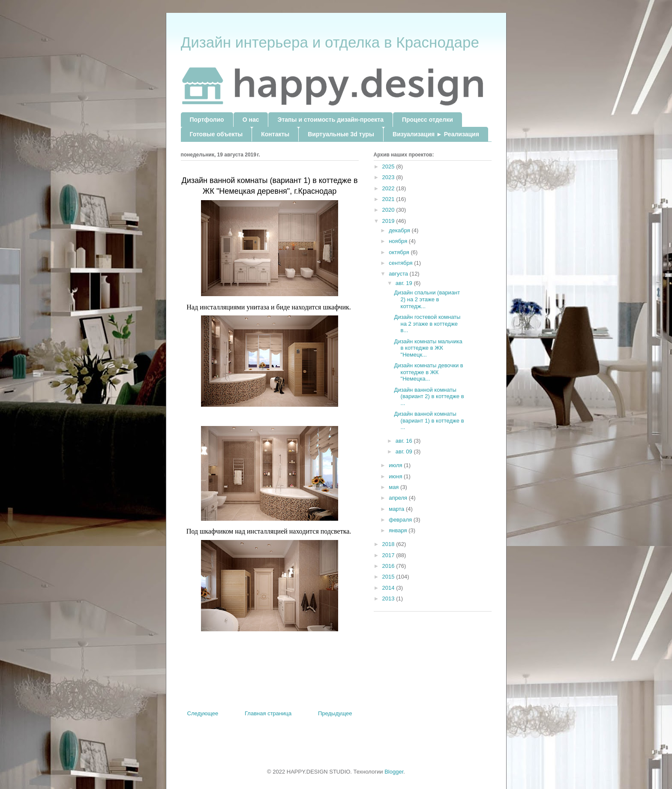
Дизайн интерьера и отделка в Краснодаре (330, 42)
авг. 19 (405, 283)
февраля (401, 520)
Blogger (394, 772)
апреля (399, 498)
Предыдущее (335, 713)
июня (396, 476)
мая (394, 487)
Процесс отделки (427, 120)
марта (397, 509)
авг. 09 (405, 451)
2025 (389, 166)
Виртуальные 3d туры (341, 134)
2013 (389, 598)
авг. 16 (405, 441)
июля (396, 465)
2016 (389, 566)
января (399, 530)
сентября (401, 263)
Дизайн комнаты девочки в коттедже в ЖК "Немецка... (429, 372)
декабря (400, 230)
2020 (389, 210)
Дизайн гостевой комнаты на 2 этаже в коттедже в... (427, 324)
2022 (389, 188)
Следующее (203, 713)
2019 (389, 221)
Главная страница (268, 713)
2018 (389, 544)
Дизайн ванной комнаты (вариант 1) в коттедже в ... (429, 420)
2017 (389, 555)
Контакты (275, 134)
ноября (399, 241)
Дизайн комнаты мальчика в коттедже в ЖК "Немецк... (428, 348)
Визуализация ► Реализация (436, 134)
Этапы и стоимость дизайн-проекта (330, 120)
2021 (389, 199)
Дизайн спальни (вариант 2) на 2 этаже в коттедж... (427, 299)
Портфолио (207, 120)
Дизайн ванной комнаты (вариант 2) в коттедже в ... (429, 396)
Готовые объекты (216, 134)
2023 (389, 177)
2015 (389, 577)
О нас (251, 120)
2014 (389, 588)
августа (399, 274)
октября (400, 252)
